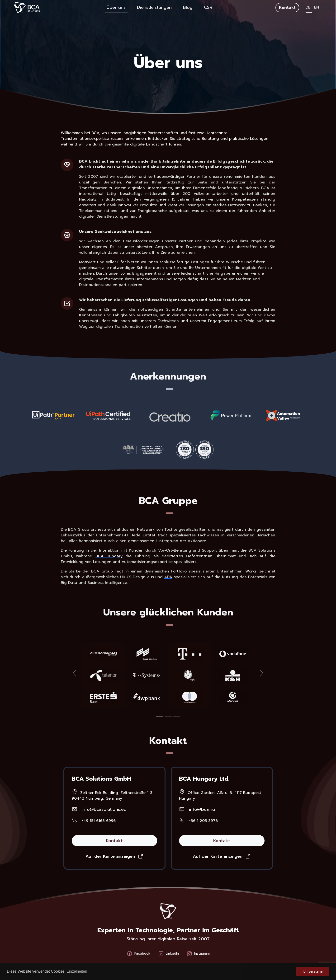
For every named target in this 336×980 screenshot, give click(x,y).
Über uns (116, 7)
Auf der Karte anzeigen (110, 856)
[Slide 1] (160, 717)
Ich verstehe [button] (312, 971)
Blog (188, 7)
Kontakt (287, 8)
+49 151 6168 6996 (99, 821)
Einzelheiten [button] (77, 971)
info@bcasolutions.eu (104, 809)
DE (309, 7)
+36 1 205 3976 (203, 821)
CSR (208, 7)
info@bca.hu (202, 809)
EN (317, 7)
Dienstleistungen (154, 7)
